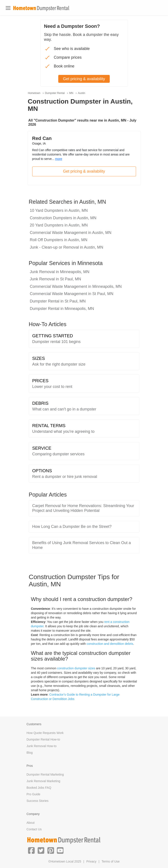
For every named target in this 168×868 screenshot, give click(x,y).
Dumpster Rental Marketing (45, 774)
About (31, 823)
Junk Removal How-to (42, 746)
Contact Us (34, 829)
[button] (31, 850)
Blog (30, 753)
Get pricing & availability (84, 171)
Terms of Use (111, 861)
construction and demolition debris (110, 644)
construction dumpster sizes (76, 668)
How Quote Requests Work (45, 733)
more (59, 159)
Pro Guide (33, 794)
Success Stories (37, 801)
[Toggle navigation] (8, 8)
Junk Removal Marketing (43, 781)
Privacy (91, 861)
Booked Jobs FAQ (39, 788)
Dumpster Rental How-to (43, 739)
